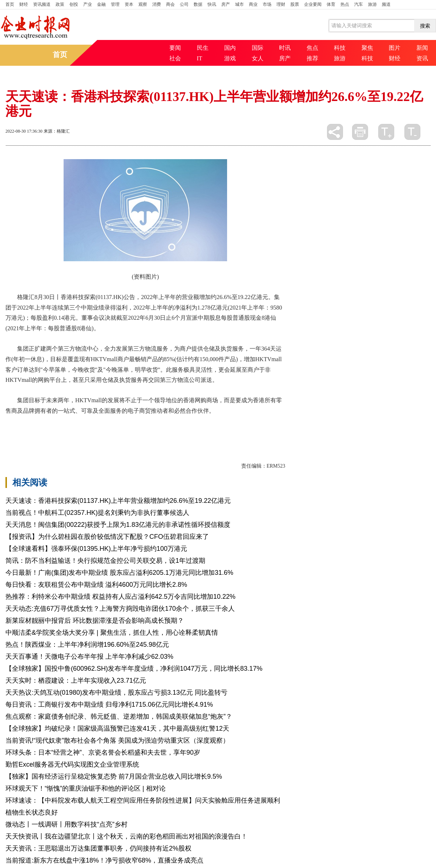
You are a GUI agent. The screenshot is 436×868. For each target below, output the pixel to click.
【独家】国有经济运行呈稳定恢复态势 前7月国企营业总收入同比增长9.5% (114, 776)
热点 (345, 4)
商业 (253, 4)
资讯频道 (42, 4)
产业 (88, 4)
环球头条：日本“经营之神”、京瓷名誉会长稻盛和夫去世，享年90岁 (103, 752)
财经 (24, 4)
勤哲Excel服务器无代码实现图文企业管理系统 (72, 764)
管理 (115, 4)
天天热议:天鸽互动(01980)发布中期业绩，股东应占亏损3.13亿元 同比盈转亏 (116, 693)
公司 (184, 4)
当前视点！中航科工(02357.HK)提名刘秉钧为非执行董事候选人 (97, 513)
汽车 (359, 4)
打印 (360, 132)
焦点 (312, 48)
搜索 (425, 26)
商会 (170, 4)
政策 (60, 4)
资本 (129, 4)
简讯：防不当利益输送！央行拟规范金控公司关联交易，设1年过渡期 (105, 561)
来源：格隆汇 (57, 131)
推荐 (312, 58)
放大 (386, 132)
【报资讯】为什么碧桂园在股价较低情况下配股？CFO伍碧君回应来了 (107, 537)
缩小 (412, 132)
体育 (331, 4)
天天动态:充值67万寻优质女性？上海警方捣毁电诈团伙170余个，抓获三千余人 (120, 609)
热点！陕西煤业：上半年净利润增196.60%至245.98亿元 (87, 645)
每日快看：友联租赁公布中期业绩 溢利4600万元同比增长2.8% (96, 585)
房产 (226, 4)
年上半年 (42, 430)
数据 (198, 4)
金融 (101, 4)
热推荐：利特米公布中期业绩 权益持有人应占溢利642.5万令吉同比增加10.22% (120, 597)
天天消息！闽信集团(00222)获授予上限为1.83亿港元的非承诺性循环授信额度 (118, 525)
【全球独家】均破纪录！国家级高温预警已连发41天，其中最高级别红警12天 (117, 728)
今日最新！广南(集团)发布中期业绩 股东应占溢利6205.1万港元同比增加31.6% (119, 573)
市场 (267, 4)
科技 (340, 48)
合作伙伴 (97, 430)
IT (200, 58)
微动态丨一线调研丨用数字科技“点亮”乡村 (66, 824)
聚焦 (367, 48)
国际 (258, 48)
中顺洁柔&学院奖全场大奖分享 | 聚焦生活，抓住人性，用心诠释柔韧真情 (112, 633)
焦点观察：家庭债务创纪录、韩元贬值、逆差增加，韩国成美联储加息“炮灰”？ (119, 716)
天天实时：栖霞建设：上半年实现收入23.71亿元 (76, 681)
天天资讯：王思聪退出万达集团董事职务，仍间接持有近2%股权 (98, 848)
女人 (258, 58)
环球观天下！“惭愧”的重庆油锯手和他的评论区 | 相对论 (86, 788)
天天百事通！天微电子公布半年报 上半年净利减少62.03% (89, 657)
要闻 (175, 48)
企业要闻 (313, 4)
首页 (10, 4)
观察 (143, 4)
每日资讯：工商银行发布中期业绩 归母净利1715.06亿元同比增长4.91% (109, 705)
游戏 (230, 58)
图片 (395, 48)
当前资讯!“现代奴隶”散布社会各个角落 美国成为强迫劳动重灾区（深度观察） (117, 740)
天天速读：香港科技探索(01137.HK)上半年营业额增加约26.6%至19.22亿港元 (118, 501)
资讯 (422, 58)
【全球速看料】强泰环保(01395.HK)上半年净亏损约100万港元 (96, 549)
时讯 (285, 48)
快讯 (212, 4)
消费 (157, 4)
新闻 (422, 48)
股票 (295, 4)
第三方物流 (69, 430)
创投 (74, 4)
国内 (230, 48)
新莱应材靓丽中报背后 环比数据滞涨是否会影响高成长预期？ (95, 621)
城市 (239, 4)
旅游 (372, 4)
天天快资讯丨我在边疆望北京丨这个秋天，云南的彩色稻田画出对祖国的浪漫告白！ (126, 836)
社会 (175, 58)
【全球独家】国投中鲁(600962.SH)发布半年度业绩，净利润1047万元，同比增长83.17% (134, 669)
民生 (203, 48)
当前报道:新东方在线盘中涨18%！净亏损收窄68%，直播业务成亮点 (104, 860)
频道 (386, 4)
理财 (281, 4)
